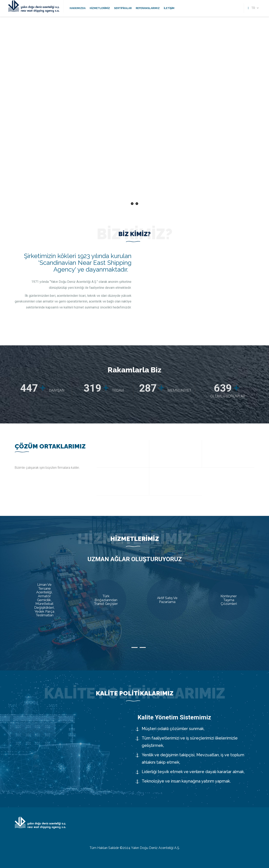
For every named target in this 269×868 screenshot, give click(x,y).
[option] (134, 285)
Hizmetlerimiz (100, 8)
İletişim (169, 8)
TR (253, 8)
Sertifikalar (123, 8)
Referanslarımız (148, 8)
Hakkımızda (78, 8)
